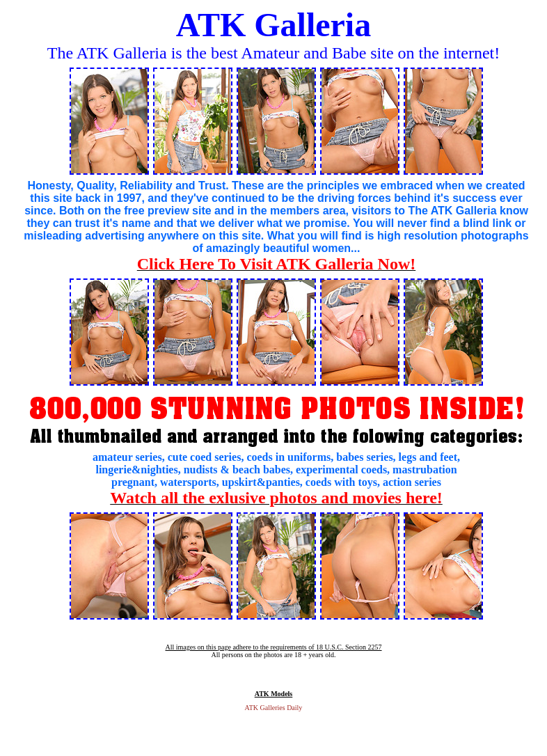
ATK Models (274, 694)
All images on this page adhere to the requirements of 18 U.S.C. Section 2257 (273, 647)
